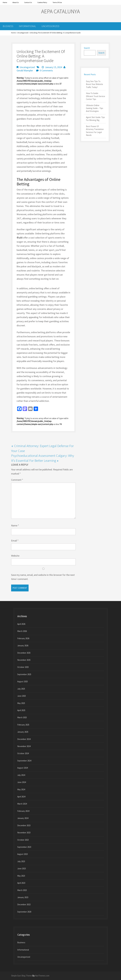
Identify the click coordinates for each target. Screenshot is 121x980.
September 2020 (24, 912)
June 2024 (22, 782)
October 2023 (23, 840)
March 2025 (22, 717)
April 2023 (21, 883)
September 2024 (24, 761)
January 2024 (23, 818)
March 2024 (22, 804)
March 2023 (22, 890)
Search (87, 48)
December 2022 (24, 904)
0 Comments (46, 70)
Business (8, 26)
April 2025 (21, 710)
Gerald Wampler (25, 70)
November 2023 (24, 833)
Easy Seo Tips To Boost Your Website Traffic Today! (94, 84)
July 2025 (21, 689)
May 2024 (21, 789)
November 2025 (24, 660)
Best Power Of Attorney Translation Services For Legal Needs (95, 131)
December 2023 (24, 825)
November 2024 (24, 746)
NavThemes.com (42, 976)
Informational (27, 26)
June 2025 (22, 696)
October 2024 (23, 753)
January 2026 (23, 646)
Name (15, 525)
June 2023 (22, 869)
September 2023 (24, 847)
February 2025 (23, 725)
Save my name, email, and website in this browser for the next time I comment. (43, 577)
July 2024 (21, 775)
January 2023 (23, 897)
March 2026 (22, 631)
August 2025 (23, 681)
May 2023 (21, 876)
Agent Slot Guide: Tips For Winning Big (95, 119)
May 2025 (21, 703)
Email (15, 541)
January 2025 (23, 732)
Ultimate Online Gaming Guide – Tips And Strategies (95, 108)
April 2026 (21, 624)
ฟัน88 (20, 238)
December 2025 (24, 653)
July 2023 (21, 861)
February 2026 (23, 638)
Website (15, 556)
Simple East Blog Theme (21, 976)
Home (13, 33)
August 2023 (23, 854)
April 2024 (21, 797)
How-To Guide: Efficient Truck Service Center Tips (96, 96)
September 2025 (24, 674)
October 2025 (23, 667)
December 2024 (24, 739)
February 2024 (23, 811)
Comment (17, 480)
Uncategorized (50, 26)
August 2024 (23, 768)
